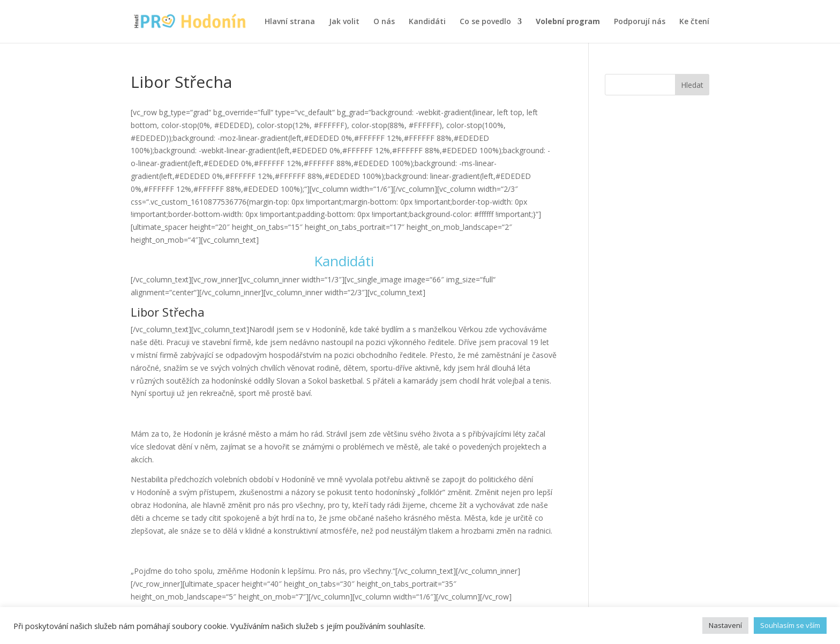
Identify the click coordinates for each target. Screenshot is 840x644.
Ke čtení (694, 22)
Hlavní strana (290, 22)
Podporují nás (640, 22)
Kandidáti (427, 22)
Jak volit (344, 22)
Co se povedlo (485, 22)
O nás (384, 22)
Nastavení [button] (725, 625)
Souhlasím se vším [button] (790, 625)
